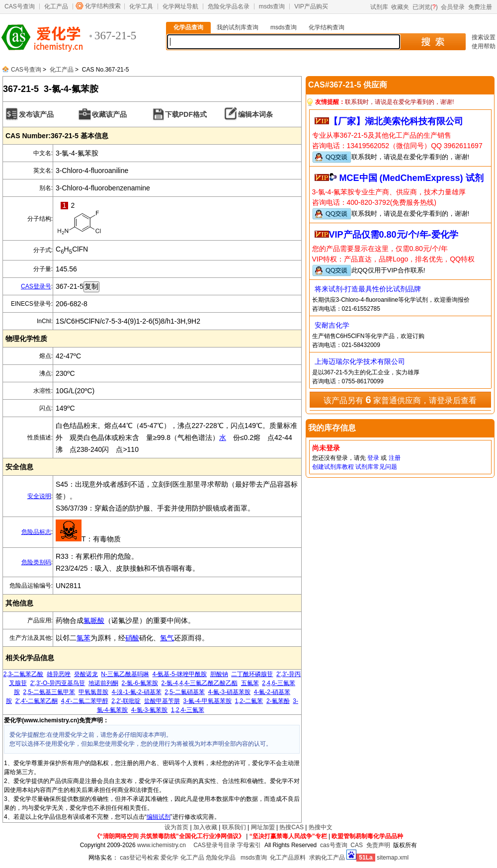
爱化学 (169, 858)
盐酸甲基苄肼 (162, 701)
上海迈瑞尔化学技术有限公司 (360, 361)
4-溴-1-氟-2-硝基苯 (137, 692)
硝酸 (132, 638)
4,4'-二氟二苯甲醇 (85, 701)
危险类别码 (36, 562)
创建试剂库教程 (333, 467)
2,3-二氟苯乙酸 (24, 674)
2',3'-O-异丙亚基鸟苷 (58, 683)
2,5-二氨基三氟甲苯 (49, 692)
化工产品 (56, 6)
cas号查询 (334, 845)
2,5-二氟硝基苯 (185, 692)
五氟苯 (250, 683)
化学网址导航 (180, 6)
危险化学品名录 (229, 6)
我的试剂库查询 (238, 27)
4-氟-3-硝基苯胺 (229, 692)
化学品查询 (188, 27)
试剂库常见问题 (376, 467)
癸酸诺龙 (86, 674)
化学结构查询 (327, 27)
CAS (357, 845)
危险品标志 (36, 532)
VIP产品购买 (311, 6)
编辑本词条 (255, 114)
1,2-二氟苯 (249, 701)
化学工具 (141, 6)
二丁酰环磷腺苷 (252, 674)
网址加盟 (263, 827)
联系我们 (234, 827)
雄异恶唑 (59, 674)
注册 (395, 458)
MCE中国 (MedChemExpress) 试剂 (412, 178)
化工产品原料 (288, 858)
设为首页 (176, 827)
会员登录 (453, 7)
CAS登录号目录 (214, 845)
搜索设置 (484, 37)
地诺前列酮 (103, 683)
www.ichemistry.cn (162, 845)
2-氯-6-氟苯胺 (140, 683)
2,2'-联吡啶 (126, 701)
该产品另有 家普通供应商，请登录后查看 (400, 400)
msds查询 (272, 6)
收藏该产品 (109, 114)
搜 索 (433, 42)
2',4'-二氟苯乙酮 (37, 701)
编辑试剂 (159, 817)
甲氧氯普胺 (93, 692)
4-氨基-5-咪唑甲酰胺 (180, 674)
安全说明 (39, 496)
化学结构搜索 (103, 6)
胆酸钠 (219, 674)
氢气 (167, 638)
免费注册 (480, 7)
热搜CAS (291, 827)
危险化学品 (221, 858)
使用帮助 (484, 46)
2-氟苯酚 (278, 701)
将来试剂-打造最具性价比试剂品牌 (368, 289)
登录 (373, 458)
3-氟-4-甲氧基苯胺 (207, 701)
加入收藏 (205, 827)
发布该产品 (36, 114)
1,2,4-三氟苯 (188, 710)
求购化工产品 (327, 858)
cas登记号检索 (139, 858)
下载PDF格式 (186, 114)
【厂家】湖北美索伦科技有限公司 (396, 121)
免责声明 (378, 845)
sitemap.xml (393, 858)
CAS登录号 (36, 286)
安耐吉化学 (332, 325)
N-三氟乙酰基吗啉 (125, 674)
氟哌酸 (94, 620)
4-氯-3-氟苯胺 (149, 710)
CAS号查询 (20, 6)
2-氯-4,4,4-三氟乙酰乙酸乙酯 (200, 683)
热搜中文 (321, 827)
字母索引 (249, 845)
